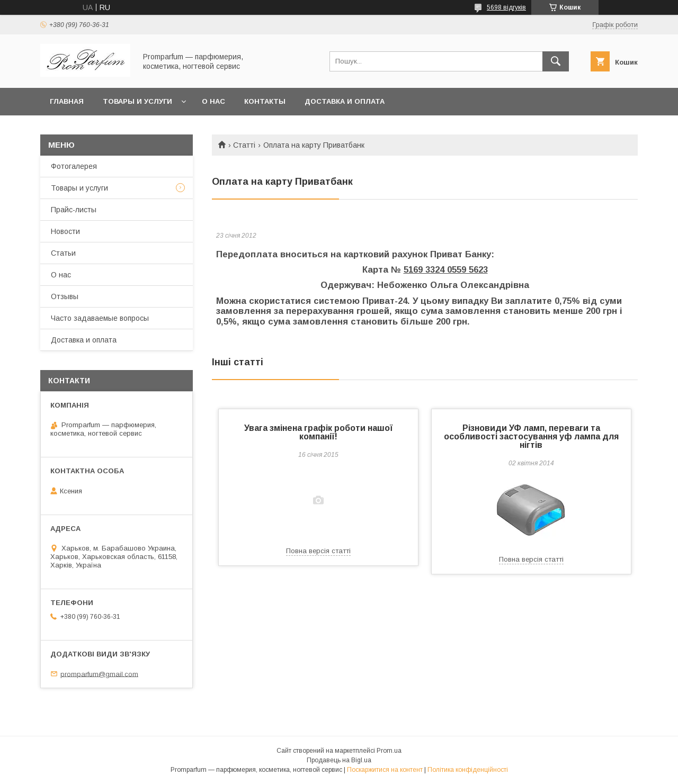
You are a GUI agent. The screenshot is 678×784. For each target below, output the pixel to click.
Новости (65, 231)
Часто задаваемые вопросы (100, 318)
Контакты (265, 101)
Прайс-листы (74, 210)
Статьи (63, 253)
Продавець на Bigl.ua (339, 760)
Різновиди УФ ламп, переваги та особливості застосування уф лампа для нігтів (531, 436)
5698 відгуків (506, 7)
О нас (213, 101)
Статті (244, 145)
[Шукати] (556, 61)
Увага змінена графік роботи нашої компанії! (318, 432)
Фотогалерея (74, 166)
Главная (67, 101)
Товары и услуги (137, 101)
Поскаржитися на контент (385, 770)
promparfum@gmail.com (99, 674)
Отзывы (65, 296)
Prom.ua (389, 751)
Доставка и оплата (345, 101)
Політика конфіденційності (468, 770)
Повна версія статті (318, 551)
